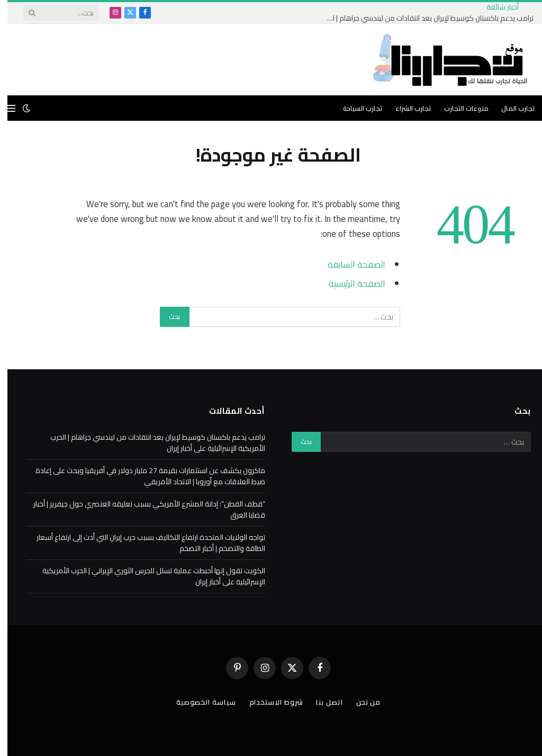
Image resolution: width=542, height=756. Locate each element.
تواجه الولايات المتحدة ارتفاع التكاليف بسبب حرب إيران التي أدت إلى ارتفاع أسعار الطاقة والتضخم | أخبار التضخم (143, 543)
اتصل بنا (322, 702)
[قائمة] (4, 108)
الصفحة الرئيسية (350, 283)
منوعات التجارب (459, 108)
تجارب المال (511, 108)
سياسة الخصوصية (199, 702)
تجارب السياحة (355, 108)
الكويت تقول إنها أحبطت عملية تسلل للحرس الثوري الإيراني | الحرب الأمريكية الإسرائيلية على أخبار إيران (146, 576)
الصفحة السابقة (349, 264)
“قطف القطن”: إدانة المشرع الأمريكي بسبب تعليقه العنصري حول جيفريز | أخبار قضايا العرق (142, 509)
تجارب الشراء (406, 108)
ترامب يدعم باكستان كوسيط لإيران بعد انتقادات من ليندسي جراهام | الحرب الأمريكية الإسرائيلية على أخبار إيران (420, 18)
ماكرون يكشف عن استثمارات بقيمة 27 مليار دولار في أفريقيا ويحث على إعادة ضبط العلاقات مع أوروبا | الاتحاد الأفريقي (143, 476)
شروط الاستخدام (269, 702)
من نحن (361, 702)
